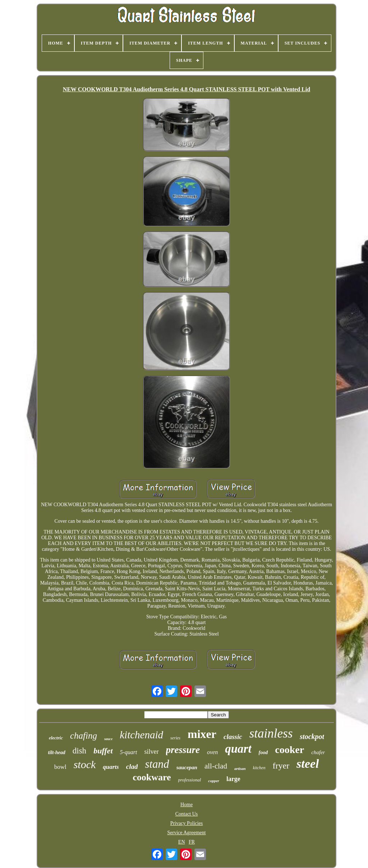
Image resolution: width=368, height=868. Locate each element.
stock (85, 764)
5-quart (129, 752)
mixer (202, 734)
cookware (152, 777)
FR (192, 842)
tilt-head (57, 752)
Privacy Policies (187, 823)
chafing (84, 736)
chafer (318, 752)
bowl (60, 767)
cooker (289, 750)
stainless (271, 733)
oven (212, 752)
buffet (103, 751)
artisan (240, 768)
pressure (183, 750)
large (233, 779)
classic (233, 737)
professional (190, 780)
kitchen (259, 768)
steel (308, 764)
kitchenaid (141, 735)
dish (79, 751)
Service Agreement (187, 833)
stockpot (312, 737)
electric (56, 738)
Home (187, 805)
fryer (281, 766)
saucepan (187, 767)
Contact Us (187, 814)
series (175, 738)
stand (157, 764)
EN (182, 842)
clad (132, 767)
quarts (111, 767)
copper (214, 781)
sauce (108, 739)
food (263, 752)
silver (152, 752)
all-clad (216, 766)
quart (238, 749)
